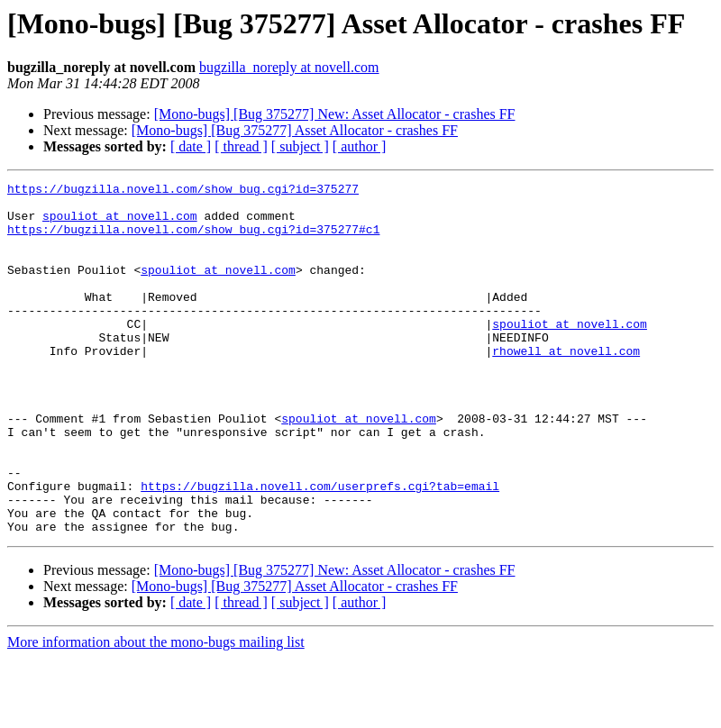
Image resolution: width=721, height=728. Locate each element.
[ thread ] (241, 146)
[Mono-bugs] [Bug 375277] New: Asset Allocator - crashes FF (335, 114)
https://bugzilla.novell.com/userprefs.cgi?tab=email (320, 548)
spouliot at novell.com (120, 223)
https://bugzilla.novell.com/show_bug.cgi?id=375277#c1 (193, 240)
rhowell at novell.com (566, 386)
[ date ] (191, 146)
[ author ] (360, 146)
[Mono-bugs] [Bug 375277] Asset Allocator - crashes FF (295, 130)
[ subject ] (300, 146)
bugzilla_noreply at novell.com (289, 67)
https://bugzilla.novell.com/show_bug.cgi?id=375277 (183, 191)
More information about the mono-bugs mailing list (156, 712)
